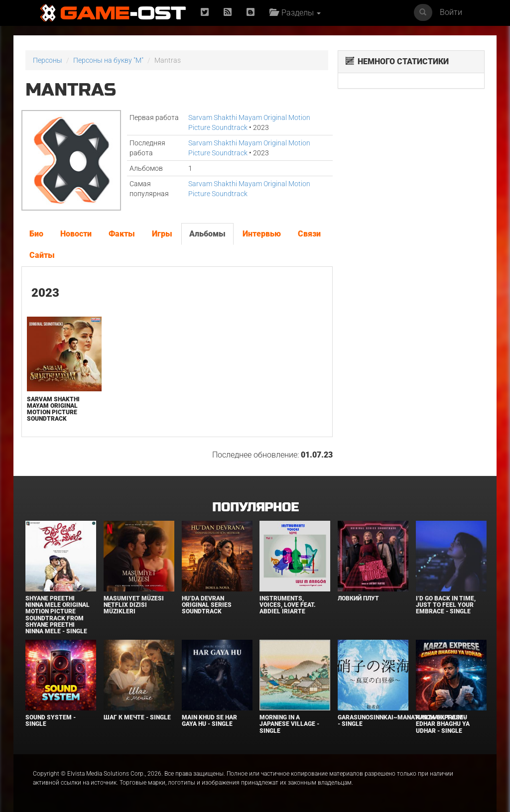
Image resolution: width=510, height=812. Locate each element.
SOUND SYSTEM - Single (51, 721)
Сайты (42, 255)
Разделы (295, 13)
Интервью (262, 234)
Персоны (48, 60)
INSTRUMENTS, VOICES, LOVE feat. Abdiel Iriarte (288, 605)
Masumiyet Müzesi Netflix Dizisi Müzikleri (134, 605)
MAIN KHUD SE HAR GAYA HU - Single (209, 721)
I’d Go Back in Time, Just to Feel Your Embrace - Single (446, 605)
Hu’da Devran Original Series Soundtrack (207, 605)
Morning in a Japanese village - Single (289, 724)
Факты (122, 234)
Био (36, 234)
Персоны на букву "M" (108, 60)
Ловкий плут (358, 598)
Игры (162, 234)
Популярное (255, 508)
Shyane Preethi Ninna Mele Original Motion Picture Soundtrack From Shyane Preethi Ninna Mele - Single (58, 615)
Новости (76, 234)
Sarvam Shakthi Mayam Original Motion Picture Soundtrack (53, 409)
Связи (309, 234)
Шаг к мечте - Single (137, 717)
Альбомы (207, 234)
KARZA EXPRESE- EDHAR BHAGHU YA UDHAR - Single (443, 724)
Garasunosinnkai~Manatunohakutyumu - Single (402, 721)
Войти (451, 12)
